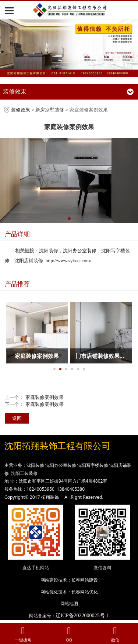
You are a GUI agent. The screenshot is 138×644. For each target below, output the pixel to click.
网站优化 (49, 592)
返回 (17, 418)
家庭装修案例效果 (45, 397)
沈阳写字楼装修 (93, 465)
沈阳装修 (49, 251)
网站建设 (49, 580)
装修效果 (21, 110)
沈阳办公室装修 (80, 251)
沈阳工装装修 (24, 473)
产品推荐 (17, 284)
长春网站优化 (85, 592)
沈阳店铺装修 (29, 261)
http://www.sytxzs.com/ (68, 261)
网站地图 (69, 603)
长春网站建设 (85, 580)
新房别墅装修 (50, 110)
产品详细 (17, 234)
